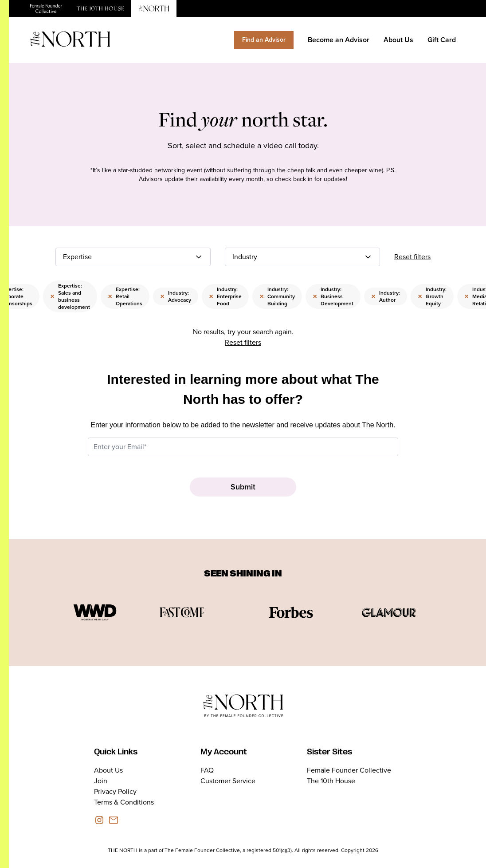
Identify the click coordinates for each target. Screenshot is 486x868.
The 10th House (331, 781)
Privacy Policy (115, 791)
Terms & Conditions (124, 802)
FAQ (207, 770)
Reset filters (412, 257)
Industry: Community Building (277, 296)
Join (101, 781)
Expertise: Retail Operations (125, 296)
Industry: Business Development (333, 296)
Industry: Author (386, 296)
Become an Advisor (339, 40)
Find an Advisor (264, 40)
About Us (398, 40)
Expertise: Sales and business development (70, 296)
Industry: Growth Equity (432, 296)
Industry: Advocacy (176, 296)
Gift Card (442, 40)
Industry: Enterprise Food (225, 296)
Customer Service (228, 781)
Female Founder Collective (349, 770)
